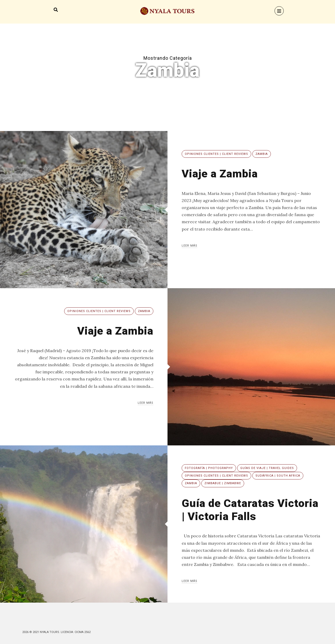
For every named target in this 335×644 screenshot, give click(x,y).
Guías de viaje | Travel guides (267, 468)
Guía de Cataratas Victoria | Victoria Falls (250, 510)
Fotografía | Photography (209, 468)
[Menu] (279, 11)
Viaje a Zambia (220, 174)
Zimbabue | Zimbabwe (223, 483)
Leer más (189, 246)
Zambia (262, 154)
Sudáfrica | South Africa (278, 476)
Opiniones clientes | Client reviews (216, 154)
